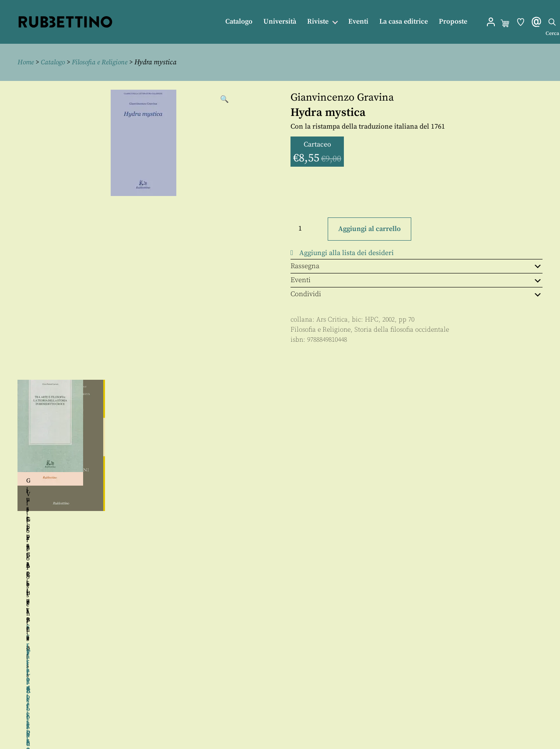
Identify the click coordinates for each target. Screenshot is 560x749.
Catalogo (239, 22)
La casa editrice (404, 22)
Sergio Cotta (83, 520)
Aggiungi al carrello (369, 229)
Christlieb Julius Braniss (477, 473)
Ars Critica (332, 320)
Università (280, 22)
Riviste (318, 22)
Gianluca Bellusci (215, 520)
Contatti (288, 701)
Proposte (453, 22)
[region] (280, 484)
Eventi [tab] (416, 280)
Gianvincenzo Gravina (342, 97)
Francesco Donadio (489, 512)
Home (26, 62)
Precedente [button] (8, 484)
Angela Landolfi (97, 560)
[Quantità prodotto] (308, 228)
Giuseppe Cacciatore (346, 481)
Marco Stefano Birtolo (84, 550)
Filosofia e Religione (104, 62)
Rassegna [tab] (416, 266)
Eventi (358, 22)
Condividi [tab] (416, 294)
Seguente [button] (552, 484)
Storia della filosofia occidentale (402, 330)
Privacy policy (298, 720)
